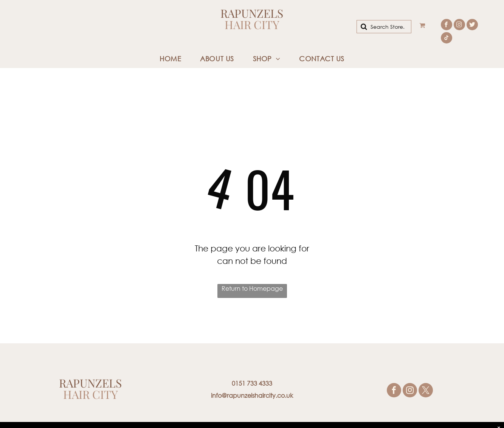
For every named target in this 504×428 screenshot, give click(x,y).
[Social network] (472, 26)
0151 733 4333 (252, 383)
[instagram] (459, 26)
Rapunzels (252, 13)
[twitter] (426, 391)
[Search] (384, 27)
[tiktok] (447, 39)
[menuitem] (170, 59)
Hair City (252, 25)
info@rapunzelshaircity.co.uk (252, 395)
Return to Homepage (252, 288)
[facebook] (447, 26)
